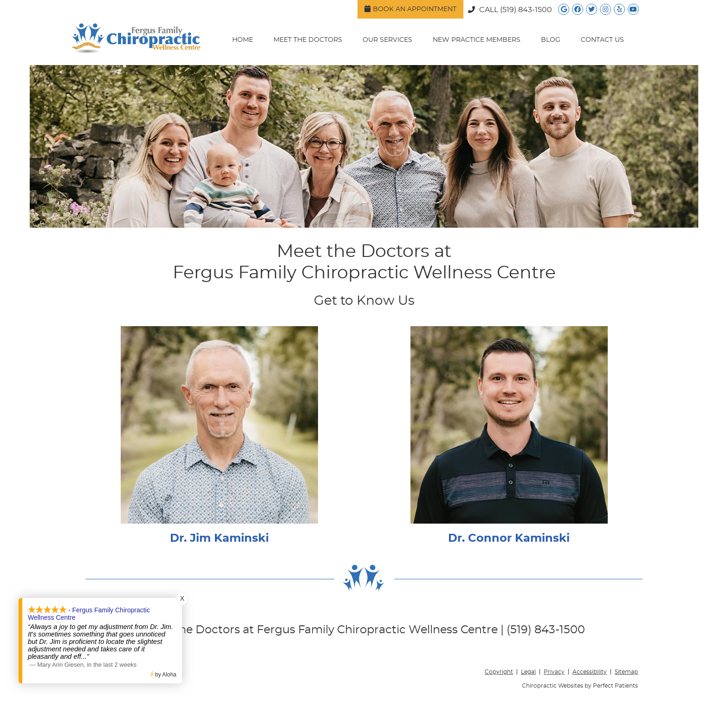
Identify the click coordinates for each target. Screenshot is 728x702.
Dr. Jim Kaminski (219, 538)
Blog (551, 40)
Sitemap (626, 672)
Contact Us (602, 40)
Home (243, 40)
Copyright (499, 672)
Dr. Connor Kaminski (509, 538)
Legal (528, 672)
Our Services (387, 40)
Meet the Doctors (308, 40)
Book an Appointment (410, 9)
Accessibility (590, 672)
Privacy (554, 672)
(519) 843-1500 (526, 10)
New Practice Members (477, 40)
